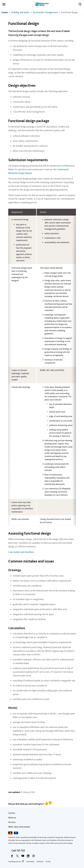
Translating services (15, 862)
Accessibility (30, 862)
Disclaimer (40, 862)
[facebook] (12, 857)
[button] (4, 5)
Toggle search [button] (79, 4)
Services (12, 822)
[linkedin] (28, 857)
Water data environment (19, 827)
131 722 (21, 851)
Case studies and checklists (21, 552)
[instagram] (34, 857)
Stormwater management (45, 12)
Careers (12, 813)
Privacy (48, 862)
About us (12, 818)
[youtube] (23, 857)
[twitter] (17, 857)
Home (5, 12)
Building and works (20, 12)
